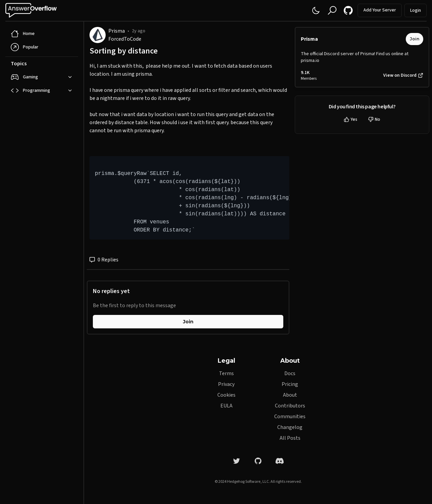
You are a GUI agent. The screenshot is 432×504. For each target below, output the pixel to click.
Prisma (117, 31)
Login (416, 10)
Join (188, 322)
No (374, 119)
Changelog (290, 427)
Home (23, 34)
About (290, 395)
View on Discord (403, 75)
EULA (226, 406)
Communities (290, 417)
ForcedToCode (125, 39)
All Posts (290, 438)
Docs (290, 373)
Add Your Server (380, 10)
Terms (226, 373)
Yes (351, 119)
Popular (25, 47)
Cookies (226, 395)
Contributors (290, 406)
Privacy (226, 384)
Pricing (290, 384)
